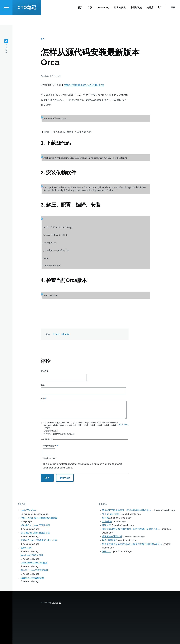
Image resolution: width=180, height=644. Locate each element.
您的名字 (45, 371)
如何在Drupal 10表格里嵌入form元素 (39, 540)
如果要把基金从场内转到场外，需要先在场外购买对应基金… (132, 544)
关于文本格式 (124, 425)
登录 (173, 17)
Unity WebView (28, 510)
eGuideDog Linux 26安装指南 (35, 525)
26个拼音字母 (109, 540)
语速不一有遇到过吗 (112, 537)
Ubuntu (65, 334)
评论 (43, 399)
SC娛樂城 (107, 522)
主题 (43, 385)
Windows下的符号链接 (32, 555)
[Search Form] (160, 17)
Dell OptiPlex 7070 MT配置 (34, 563)
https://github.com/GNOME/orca (84, 85)
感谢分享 (107, 525)
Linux (56, 334)
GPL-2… (106, 552)
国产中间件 (26, 548)
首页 (43, 39)
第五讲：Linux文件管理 (32, 578)
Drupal (55, 603)
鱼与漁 (105, 518)
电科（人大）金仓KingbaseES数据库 (39, 518)
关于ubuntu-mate (111, 514)
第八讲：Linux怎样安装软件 (35, 570)
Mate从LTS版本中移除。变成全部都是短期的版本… (128, 510)
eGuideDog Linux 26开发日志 (35, 533)
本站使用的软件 (50, 446)
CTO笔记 (27, 17)
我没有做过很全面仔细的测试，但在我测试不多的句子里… (131, 529)
